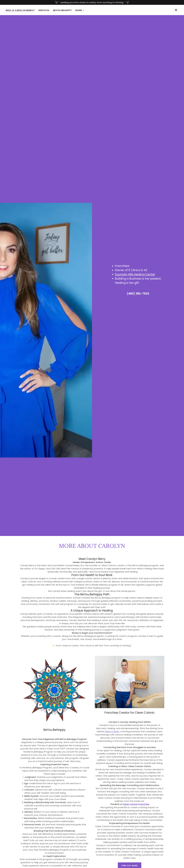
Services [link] (44, 10)
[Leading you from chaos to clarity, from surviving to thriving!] (92, 2)
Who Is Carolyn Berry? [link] (20, 10)
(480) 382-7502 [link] (138, 294)
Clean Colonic (112, 731)
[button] (80, 10)
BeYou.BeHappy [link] (62, 10)
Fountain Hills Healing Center (135, 274)
